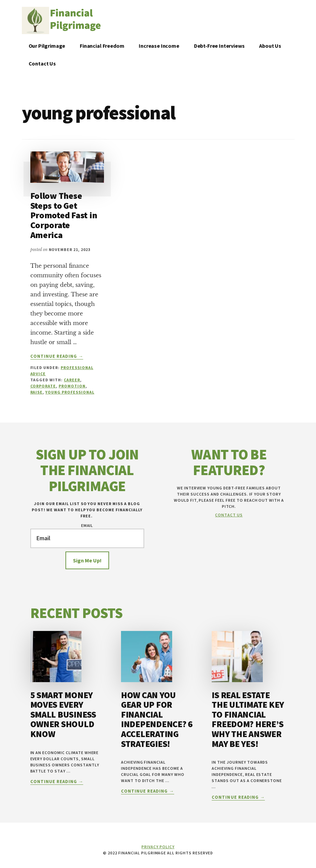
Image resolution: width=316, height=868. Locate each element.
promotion (72, 386)
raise (37, 392)
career (72, 380)
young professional (70, 392)
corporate (43, 386)
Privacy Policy (158, 847)
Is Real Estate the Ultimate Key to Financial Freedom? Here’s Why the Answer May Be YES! (248, 719)
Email (87, 525)
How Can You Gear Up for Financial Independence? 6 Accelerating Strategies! (157, 719)
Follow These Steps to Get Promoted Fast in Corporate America (64, 215)
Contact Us (229, 515)
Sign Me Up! (87, 560)
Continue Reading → (57, 356)
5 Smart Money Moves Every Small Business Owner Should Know (63, 714)
